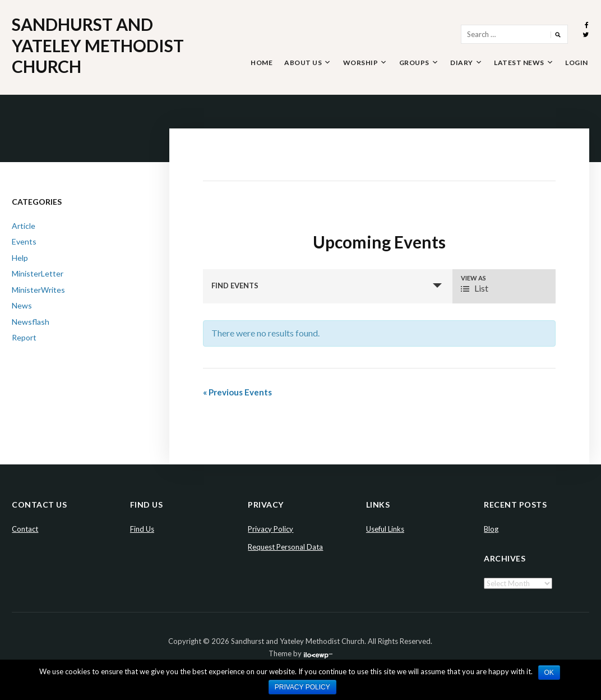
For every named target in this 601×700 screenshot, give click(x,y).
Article (24, 226)
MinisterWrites (38, 290)
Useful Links (385, 529)
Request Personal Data (285, 547)
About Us (303, 63)
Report (24, 337)
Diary (462, 63)
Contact (25, 529)
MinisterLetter (38, 273)
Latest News (519, 63)
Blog (491, 529)
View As (473, 278)
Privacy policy (302, 687)
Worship (361, 63)
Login (577, 63)
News (22, 305)
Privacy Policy (271, 529)
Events (24, 241)
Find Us (142, 529)
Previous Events (237, 392)
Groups (414, 63)
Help (20, 258)
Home (262, 63)
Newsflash (31, 322)
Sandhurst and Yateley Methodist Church (98, 45)
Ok (549, 673)
